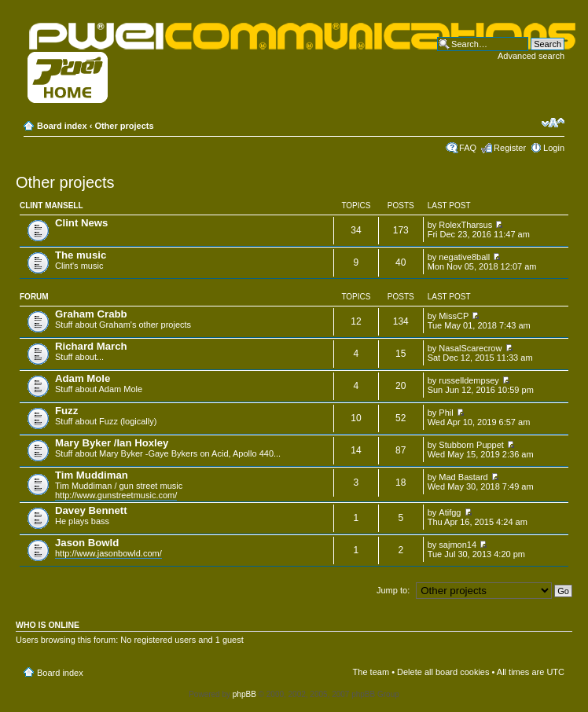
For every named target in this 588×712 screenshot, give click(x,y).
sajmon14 (458, 545)
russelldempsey (469, 380)
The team (371, 672)
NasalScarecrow (470, 348)
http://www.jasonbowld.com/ (108, 553)
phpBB (244, 694)
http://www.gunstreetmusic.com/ (116, 495)
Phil (446, 413)
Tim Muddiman (92, 475)
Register (510, 148)
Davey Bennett (91, 510)
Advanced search (531, 56)
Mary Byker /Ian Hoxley (112, 443)
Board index (62, 126)
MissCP (454, 316)
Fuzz (66, 411)
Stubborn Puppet (471, 445)
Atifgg (450, 512)
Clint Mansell (51, 206)
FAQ (468, 148)
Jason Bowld (87, 543)
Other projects (124, 126)
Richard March (91, 346)
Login (554, 148)
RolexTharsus (465, 225)
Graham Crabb (91, 314)
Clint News (81, 223)
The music (81, 255)
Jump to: (393, 590)
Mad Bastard (463, 477)
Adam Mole (83, 378)
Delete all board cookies (443, 672)
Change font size (553, 123)
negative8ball (464, 257)
